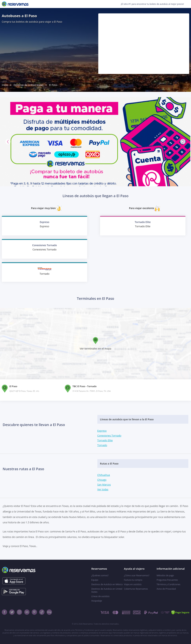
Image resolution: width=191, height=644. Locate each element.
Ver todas (103, 489)
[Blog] (49, 612)
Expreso (102, 431)
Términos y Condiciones (168, 584)
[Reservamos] (15, 4)
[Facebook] (4, 612)
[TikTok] (42, 612)
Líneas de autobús (100, 596)
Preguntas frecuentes (167, 580)
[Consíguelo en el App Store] (14, 581)
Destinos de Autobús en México (107, 584)
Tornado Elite (105, 440)
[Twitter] (12, 612)
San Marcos (104, 485)
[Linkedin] (27, 612)
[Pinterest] (34, 612)
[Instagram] (19, 612)
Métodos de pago (165, 575)
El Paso (53, 85)
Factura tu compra (133, 580)
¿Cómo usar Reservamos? (137, 575)
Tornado (102, 445)
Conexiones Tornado (109, 436)
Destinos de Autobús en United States (107, 590)
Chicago (102, 480)
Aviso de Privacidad (166, 589)
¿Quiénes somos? (100, 575)
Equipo (95, 580)
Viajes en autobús (133, 584)
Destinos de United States (28, 85)
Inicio (5, 85)
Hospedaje (97, 601)
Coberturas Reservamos (136, 589)
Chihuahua (104, 475)
